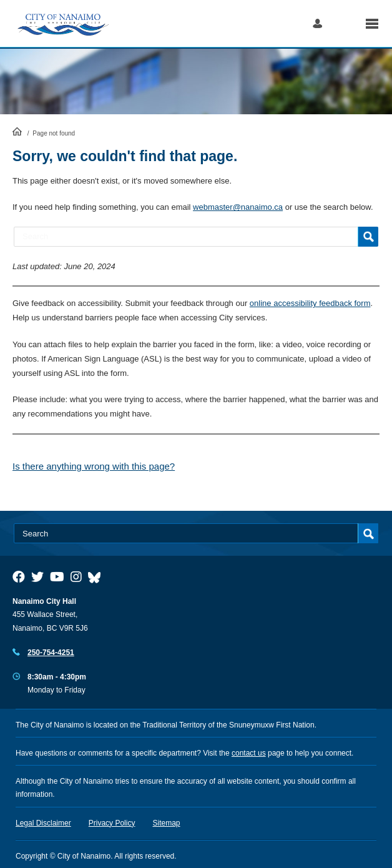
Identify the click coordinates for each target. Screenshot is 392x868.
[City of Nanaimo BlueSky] (97, 577)
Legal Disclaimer (43, 823)
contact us (249, 753)
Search (344, 23)
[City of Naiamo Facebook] (19, 577)
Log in (317, 23)
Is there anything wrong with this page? (94, 466)
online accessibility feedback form (310, 303)
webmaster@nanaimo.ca (238, 207)
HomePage (17, 131)
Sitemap (167, 823)
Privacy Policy (112, 823)
